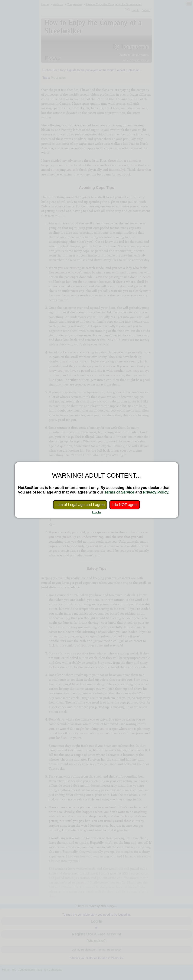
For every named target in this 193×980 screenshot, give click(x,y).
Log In (96, 512)
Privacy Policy (156, 492)
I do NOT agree (124, 505)
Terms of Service (119, 492)
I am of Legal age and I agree (80, 505)
